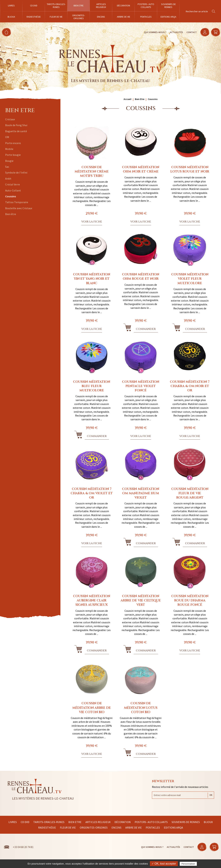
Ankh (8, 179)
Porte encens (13, 143)
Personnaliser (188, 864)
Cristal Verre (13, 184)
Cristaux (10, 119)
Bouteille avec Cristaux (19, 208)
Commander (146, 329)
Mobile (9, 149)
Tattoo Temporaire (17, 202)
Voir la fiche (92, 222)
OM (7, 137)
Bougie (9, 161)
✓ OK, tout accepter (164, 864)
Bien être (11, 214)
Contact (191, 32)
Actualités (176, 32)
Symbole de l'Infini (16, 172)
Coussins (11, 196)
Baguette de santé (16, 131)
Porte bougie (13, 155)
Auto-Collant (13, 190)
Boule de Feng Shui (16, 125)
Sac (7, 167)
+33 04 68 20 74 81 (23, 847)
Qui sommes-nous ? (155, 32)
